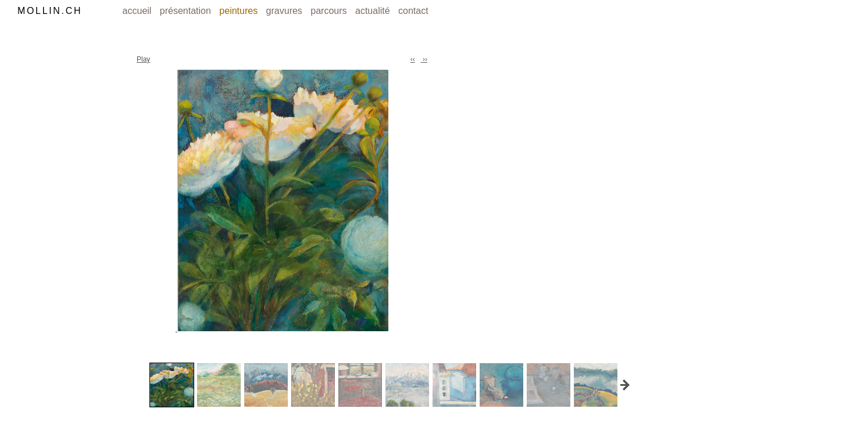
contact (413, 11)
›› (424, 59)
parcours (330, 11)
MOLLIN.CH (50, 11)
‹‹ (413, 59)
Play (143, 59)
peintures (240, 11)
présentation (187, 11)
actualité (374, 11)
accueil (138, 11)
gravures (286, 11)
